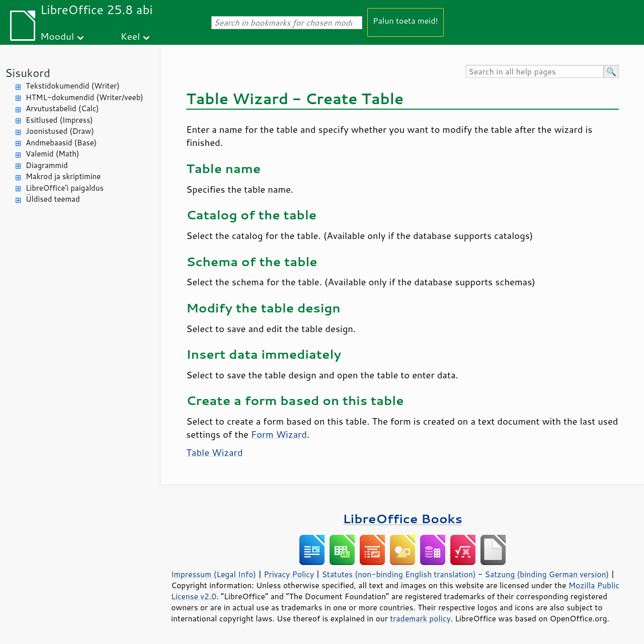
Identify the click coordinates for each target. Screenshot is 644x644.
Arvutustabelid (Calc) (62, 108)
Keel (130, 36)
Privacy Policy (289, 574)
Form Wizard (279, 434)
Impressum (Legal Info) (214, 574)
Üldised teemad (53, 199)
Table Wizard (214, 452)
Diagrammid (47, 165)
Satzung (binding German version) (547, 574)
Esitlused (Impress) (59, 120)
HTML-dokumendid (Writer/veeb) (85, 97)
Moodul (57, 36)
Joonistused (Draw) (60, 131)
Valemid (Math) (53, 154)
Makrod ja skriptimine (63, 176)
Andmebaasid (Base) (61, 143)
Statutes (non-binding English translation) (398, 574)
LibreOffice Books (403, 518)
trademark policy (420, 618)
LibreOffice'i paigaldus (65, 188)
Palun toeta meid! (406, 20)
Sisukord (28, 73)
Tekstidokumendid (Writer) (73, 86)
